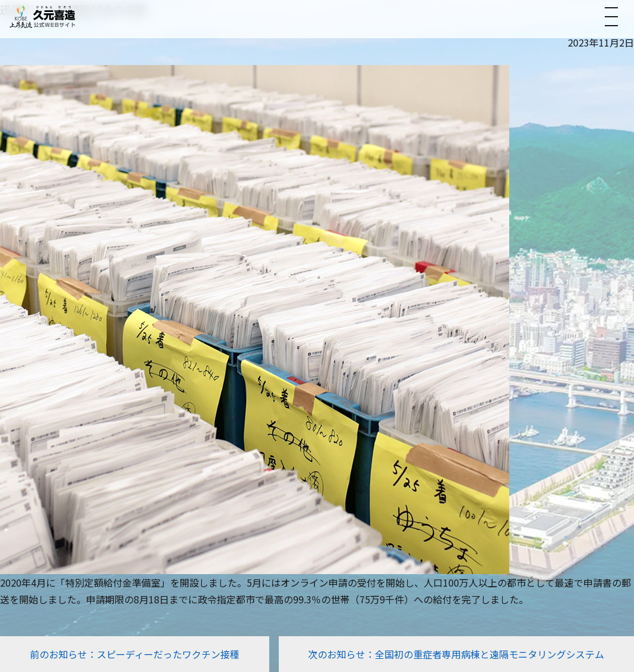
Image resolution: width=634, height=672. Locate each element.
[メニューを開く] (611, 17)
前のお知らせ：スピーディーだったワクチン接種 (135, 654)
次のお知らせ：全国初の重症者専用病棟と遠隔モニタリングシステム (456, 654)
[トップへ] (42, 16)
